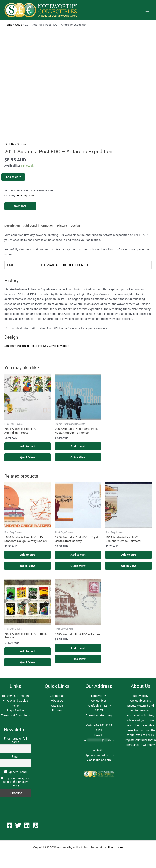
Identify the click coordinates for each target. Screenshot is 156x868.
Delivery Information (15, 697)
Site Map (57, 707)
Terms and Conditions (15, 717)
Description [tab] (12, 225)
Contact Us (57, 697)
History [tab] (62, 225)
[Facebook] (9, 827)
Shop (19, 25)
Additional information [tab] (38, 225)
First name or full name (15, 742)
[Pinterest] (36, 827)
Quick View (28, 458)
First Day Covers (15, 144)
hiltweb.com (115, 849)
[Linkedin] (27, 827)
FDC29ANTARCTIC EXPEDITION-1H (64, 265)
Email (15, 758)
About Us (57, 702)
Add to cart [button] (27, 446)
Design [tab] (75, 225)
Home (8, 25)
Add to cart (13, 177)
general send (15, 773)
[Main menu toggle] (147, 10)
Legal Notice (15, 712)
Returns (57, 712)
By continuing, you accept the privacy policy (17, 783)
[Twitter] (18, 827)
